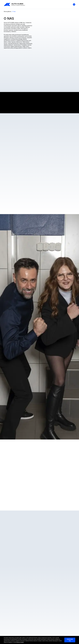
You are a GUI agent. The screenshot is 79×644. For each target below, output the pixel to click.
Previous (6, 505)
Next (73, 505)
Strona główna (7, 11)
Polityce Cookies (20, 642)
